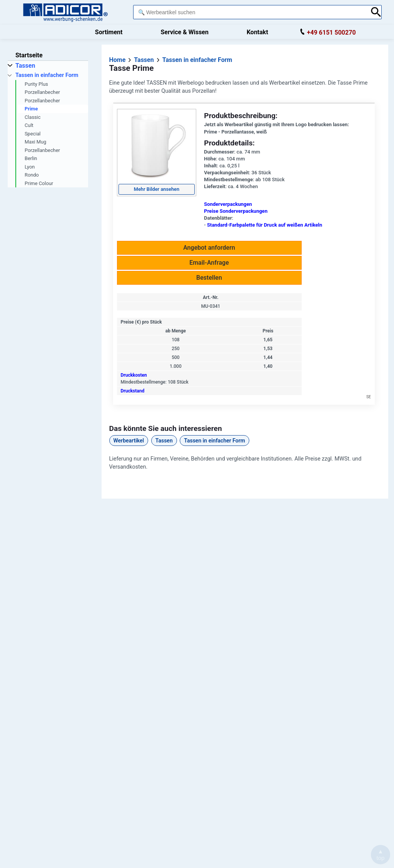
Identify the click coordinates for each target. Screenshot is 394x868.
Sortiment (109, 32)
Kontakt (257, 32)
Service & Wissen (184, 32)
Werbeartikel (129, 441)
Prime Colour (39, 183)
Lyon (30, 167)
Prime (31, 109)
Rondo (32, 175)
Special (33, 134)
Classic (33, 117)
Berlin (31, 158)
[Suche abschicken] (376, 12)
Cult (29, 125)
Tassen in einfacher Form (215, 441)
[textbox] (250, 12)
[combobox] (250, 12)
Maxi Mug (35, 142)
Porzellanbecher (42, 92)
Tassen (164, 441)
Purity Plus (36, 84)
